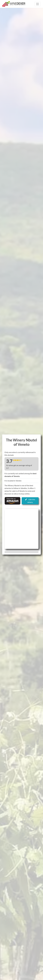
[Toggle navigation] (37, 4)
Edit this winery (30, 501)
